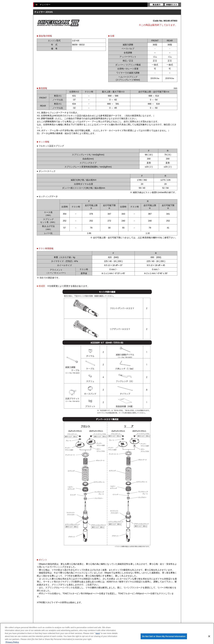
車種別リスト (172, 5)
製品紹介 (157, 5)
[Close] (209, 639)
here (98, 637)
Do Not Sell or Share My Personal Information (164, 639)
